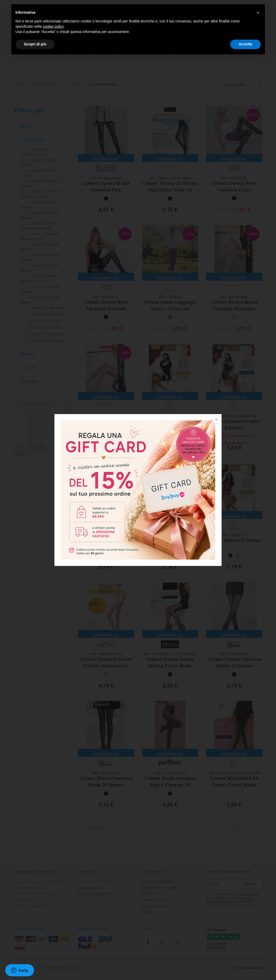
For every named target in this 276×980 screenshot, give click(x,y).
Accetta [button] (245, 44)
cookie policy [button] (53, 26)
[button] (258, 13)
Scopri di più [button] (35, 44)
